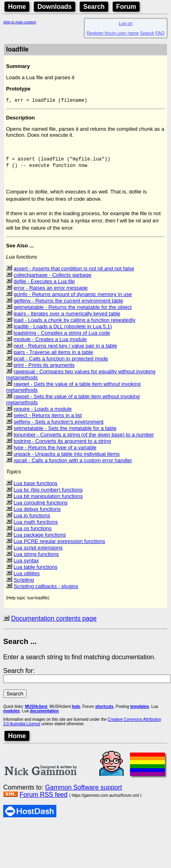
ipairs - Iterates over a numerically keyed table (67, 318)
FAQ (160, 33)
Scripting (24, 584)
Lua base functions (36, 488)
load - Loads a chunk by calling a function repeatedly (75, 324)
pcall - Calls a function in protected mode (61, 363)
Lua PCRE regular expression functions (60, 546)
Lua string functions (36, 558)
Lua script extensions (38, 552)
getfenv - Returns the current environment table (68, 305)
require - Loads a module (43, 413)
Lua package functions (40, 539)
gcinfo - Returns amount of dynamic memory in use (73, 299)
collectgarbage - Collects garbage (53, 279)
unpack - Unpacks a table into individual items (67, 458)
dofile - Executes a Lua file (44, 286)
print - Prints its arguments (44, 369)
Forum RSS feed (43, 799)
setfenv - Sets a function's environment (59, 426)
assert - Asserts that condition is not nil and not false (74, 273)
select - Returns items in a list (48, 420)
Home (17, 7)
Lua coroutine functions (41, 507)
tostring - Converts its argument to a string (62, 445)
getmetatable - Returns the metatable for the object (73, 312)
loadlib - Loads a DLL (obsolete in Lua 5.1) (63, 331)
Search (94, 7)
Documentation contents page (54, 623)
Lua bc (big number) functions (48, 494)
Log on (126, 23)
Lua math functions (36, 526)
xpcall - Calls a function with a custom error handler (73, 465)
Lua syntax (26, 565)
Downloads (55, 7)
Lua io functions (32, 520)
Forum (126, 7)
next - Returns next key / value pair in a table (65, 350)
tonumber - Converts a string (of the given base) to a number (84, 439)
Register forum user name (113, 33)
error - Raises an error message (51, 292)
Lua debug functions (37, 513)
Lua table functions (36, 571)
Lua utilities (27, 578)
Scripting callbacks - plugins (46, 591)
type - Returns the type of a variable (55, 452)
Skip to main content (20, 22)
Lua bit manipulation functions (48, 501)
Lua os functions (33, 533)
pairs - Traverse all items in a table (54, 357)
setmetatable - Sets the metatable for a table (65, 433)
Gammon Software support (83, 792)
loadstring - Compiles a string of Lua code (62, 337)
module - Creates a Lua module (50, 344)
